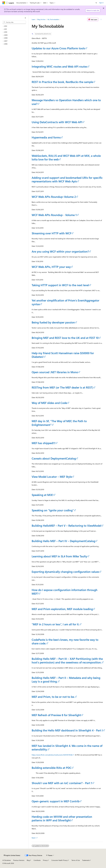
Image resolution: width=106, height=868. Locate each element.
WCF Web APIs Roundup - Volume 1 (54, 215)
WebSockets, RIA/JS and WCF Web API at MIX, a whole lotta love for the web (66, 157)
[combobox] (14, 22)
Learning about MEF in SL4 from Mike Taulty (59, 556)
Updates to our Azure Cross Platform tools (58, 48)
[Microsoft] (4, 3)
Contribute (37, 860)
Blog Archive (41, 19)
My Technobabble (53, 19)
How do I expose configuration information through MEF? (65, 592)
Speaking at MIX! (42, 495)
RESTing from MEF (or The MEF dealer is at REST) (62, 387)
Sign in (101, 3)
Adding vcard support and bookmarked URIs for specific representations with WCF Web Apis (67, 179)
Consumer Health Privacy (59, 860)
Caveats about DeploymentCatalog (54, 458)
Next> (34, 838)
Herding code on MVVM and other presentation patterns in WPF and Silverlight (62, 818)
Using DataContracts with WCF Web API (57, 122)
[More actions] (101, 19)
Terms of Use (76, 860)
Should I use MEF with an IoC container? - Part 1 (62, 783)
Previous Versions (19, 860)
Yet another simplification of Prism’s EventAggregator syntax (65, 302)
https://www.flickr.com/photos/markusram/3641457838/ (52, 755)
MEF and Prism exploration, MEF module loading (62, 609)
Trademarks (86, 860)
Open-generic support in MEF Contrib (56, 801)
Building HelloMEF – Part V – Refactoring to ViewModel (66, 526)
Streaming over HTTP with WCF (51, 233)
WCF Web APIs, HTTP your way (51, 267)
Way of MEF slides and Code (49, 403)
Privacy (45, 860)
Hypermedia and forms (46, 137)
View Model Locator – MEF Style (52, 477)
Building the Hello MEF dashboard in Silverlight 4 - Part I (67, 730)
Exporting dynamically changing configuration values (65, 572)
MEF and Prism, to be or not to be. (53, 697)
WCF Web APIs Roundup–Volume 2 (54, 197)
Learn (33, 19)
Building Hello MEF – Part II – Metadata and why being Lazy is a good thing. (66, 680)
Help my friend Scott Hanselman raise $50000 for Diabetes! (63, 355)
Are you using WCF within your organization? (60, 251)
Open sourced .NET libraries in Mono (55, 372)
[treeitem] (15, 26)
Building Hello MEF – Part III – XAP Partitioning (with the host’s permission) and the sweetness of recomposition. (67, 660)
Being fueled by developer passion (53, 322)
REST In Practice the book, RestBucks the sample (62, 82)
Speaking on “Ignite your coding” (53, 510)
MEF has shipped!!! (44, 443)
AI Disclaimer (7, 860)
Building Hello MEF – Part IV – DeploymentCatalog (63, 541)
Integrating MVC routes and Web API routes (59, 66)
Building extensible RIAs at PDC (52, 768)
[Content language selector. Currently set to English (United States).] (12, 855)
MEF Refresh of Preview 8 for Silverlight (56, 715)
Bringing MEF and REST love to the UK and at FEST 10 (65, 338)
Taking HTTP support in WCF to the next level (60, 285)
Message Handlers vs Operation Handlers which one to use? (66, 102)
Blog (28, 860)
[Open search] (96, 3)
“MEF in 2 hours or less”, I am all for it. (55, 624)
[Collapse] (25, 18)
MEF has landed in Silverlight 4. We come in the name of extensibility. (67, 748)
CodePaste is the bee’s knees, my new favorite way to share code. (65, 641)
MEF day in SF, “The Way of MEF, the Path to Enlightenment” (59, 423)
